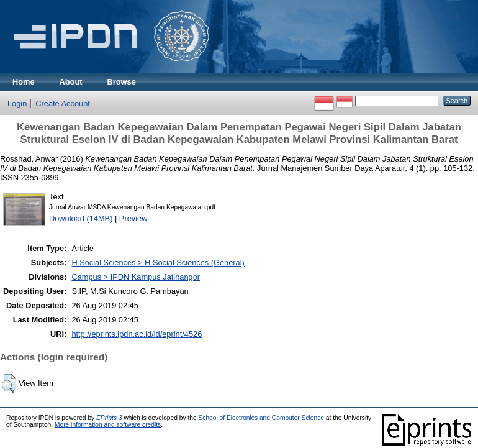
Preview (133, 218)
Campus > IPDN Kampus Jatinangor (136, 277)
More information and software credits (108, 425)
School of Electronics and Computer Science (261, 418)
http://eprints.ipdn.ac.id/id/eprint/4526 (137, 334)
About (71, 82)
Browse (122, 82)
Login (17, 103)
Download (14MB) (81, 218)
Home (24, 82)
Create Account (63, 103)
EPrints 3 (109, 418)
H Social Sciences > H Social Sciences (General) (158, 263)
